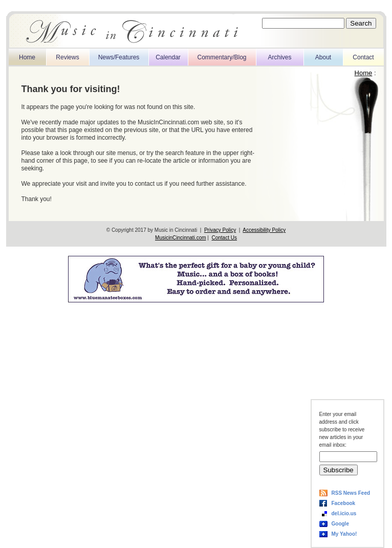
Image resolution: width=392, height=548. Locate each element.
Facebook (344, 503)
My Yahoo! (344, 534)
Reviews (67, 57)
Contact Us (224, 238)
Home (27, 57)
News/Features (119, 57)
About (323, 57)
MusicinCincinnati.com (180, 238)
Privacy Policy (220, 230)
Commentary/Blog (222, 57)
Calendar (168, 57)
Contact (363, 57)
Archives (279, 57)
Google (340, 524)
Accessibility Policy (264, 230)
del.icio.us (344, 513)
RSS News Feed (351, 493)
